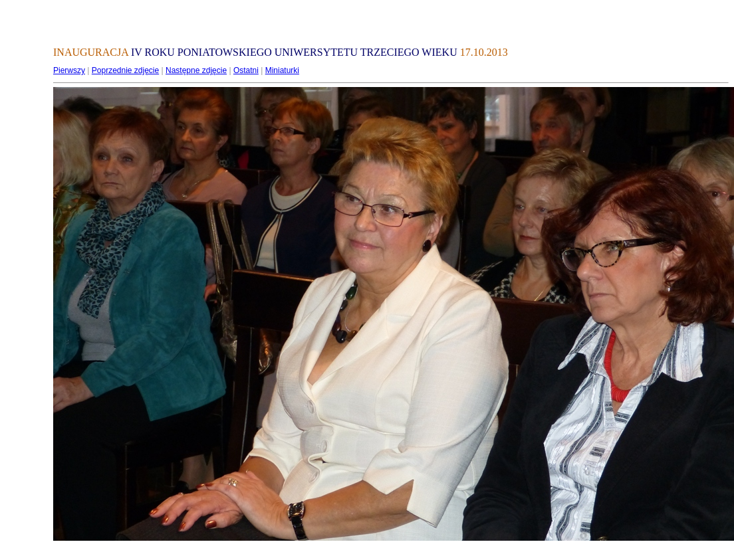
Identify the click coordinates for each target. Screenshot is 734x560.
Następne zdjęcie (196, 70)
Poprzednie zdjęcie (125, 70)
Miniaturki (282, 70)
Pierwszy (69, 70)
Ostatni (246, 70)
